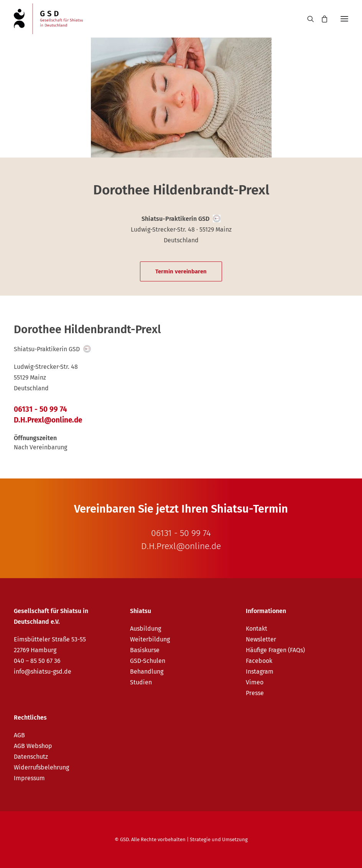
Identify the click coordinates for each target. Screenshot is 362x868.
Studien (141, 682)
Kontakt (257, 629)
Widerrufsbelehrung (41, 767)
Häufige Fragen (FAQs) (275, 650)
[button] (344, 19)
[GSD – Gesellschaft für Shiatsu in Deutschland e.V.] (48, 19)
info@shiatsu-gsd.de (43, 672)
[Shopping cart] (321, 19)
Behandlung (147, 672)
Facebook (259, 661)
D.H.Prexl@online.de (48, 420)
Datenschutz (31, 757)
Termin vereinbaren (181, 271)
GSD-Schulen (148, 661)
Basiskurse (145, 650)
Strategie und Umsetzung (219, 839)
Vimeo (255, 682)
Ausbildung (146, 629)
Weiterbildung (150, 639)
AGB (19, 735)
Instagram (260, 672)
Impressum (29, 778)
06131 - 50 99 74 (40, 409)
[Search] (307, 19)
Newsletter (261, 639)
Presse (255, 693)
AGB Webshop (33, 746)
